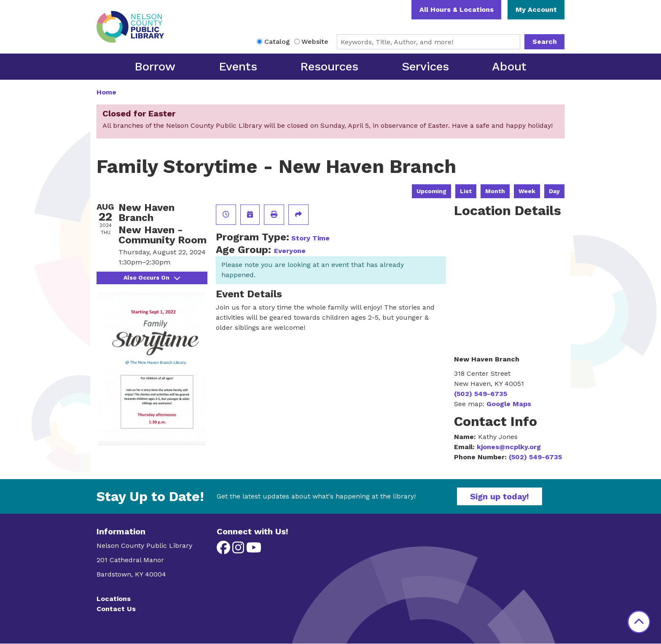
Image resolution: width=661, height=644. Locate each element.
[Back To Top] (639, 622)
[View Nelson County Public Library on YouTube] (254, 550)
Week (527, 191)
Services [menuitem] (425, 66)
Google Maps (509, 404)
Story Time (310, 238)
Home (106, 92)
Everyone (290, 251)
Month (495, 191)
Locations (114, 599)
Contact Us (116, 609)
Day (554, 191)
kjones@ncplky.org (509, 447)
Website (315, 42)
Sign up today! (500, 496)
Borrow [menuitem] (155, 66)
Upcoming (431, 191)
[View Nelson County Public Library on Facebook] (224, 550)
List (466, 191)
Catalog (277, 42)
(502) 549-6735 (481, 394)
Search (545, 42)
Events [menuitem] (238, 66)
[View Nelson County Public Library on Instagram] (239, 550)
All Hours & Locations (457, 9)
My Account (536, 9)
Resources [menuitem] (329, 66)
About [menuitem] (509, 66)
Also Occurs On (152, 278)
